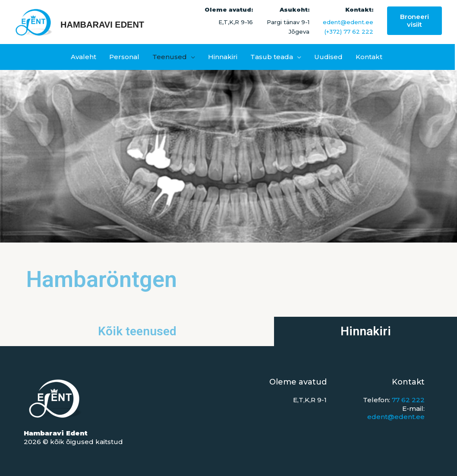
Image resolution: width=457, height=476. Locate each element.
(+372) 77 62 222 (349, 32)
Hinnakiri (366, 331)
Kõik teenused (137, 331)
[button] (414, 21)
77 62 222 (408, 400)
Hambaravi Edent (102, 25)
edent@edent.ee (348, 22)
